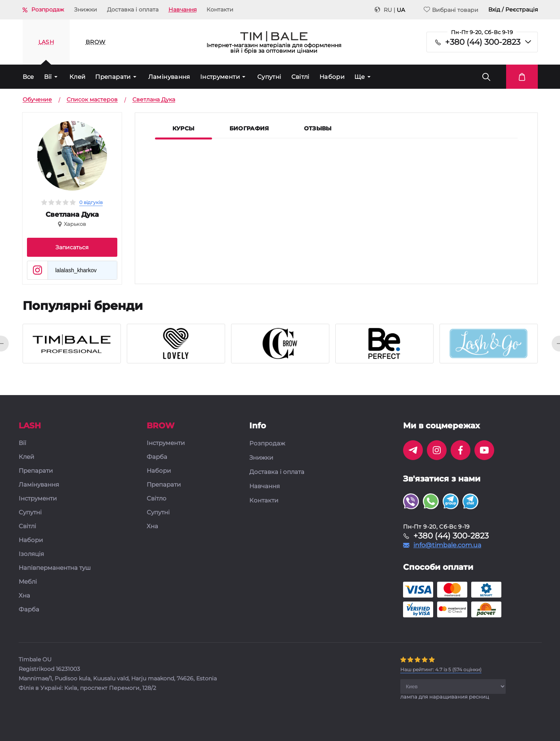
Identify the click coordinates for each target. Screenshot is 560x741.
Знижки (86, 10)
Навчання (183, 10)
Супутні (269, 77)
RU (388, 10)
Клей (77, 77)
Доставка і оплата (133, 10)
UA (401, 10)
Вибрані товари (451, 10)
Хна (24, 596)
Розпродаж (48, 10)
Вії (48, 77)
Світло (157, 499)
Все (28, 77)
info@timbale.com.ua (447, 545)
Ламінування (169, 77)
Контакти (220, 10)
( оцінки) (441, 669)
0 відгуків (91, 202)
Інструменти (220, 77)
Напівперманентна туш (55, 568)
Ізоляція (31, 554)
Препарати (113, 77)
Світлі (300, 77)
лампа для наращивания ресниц (445, 697)
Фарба (29, 610)
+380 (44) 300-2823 (483, 42)
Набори (332, 77)
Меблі (28, 582)
